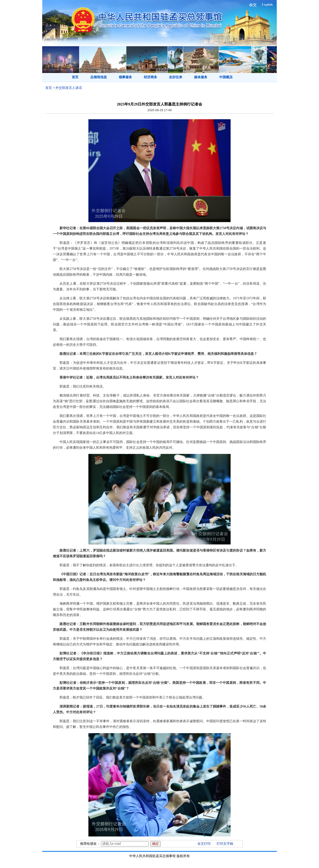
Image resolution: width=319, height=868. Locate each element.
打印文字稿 (225, 844)
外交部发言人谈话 (69, 88)
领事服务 (125, 77)
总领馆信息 (99, 77)
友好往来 (176, 77)
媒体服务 (201, 77)
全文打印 (204, 844)
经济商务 (150, 77)
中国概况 (226, 77)
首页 (75, 77)
